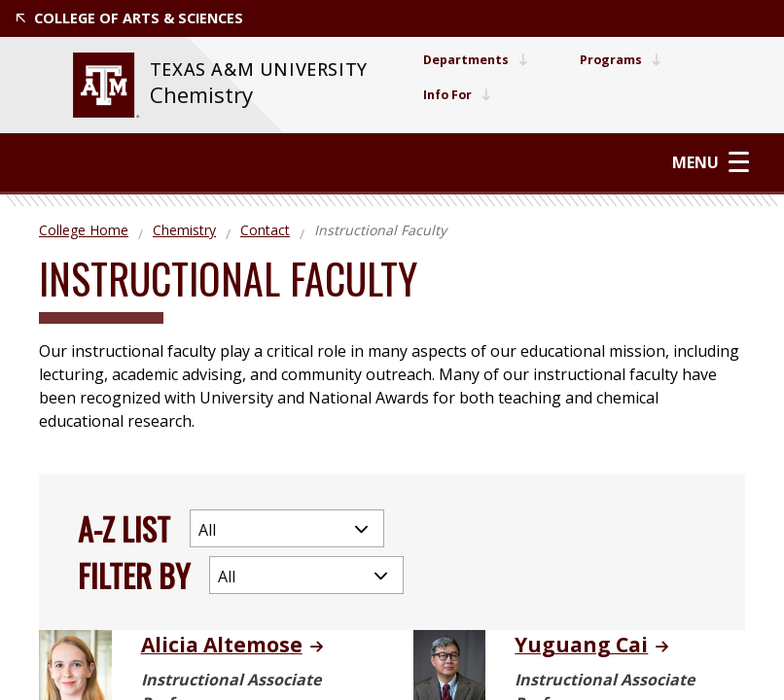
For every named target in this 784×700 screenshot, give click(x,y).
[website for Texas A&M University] (99, 85)
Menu (714, 160)
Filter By (134, 570)
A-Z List (124, 524)
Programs (624, 60)
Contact (265, 226)
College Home (84, 226)
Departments (469, 60)
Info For (448, 95)
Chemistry (196, 95)
